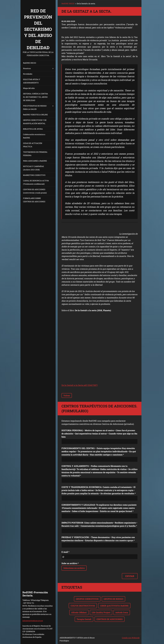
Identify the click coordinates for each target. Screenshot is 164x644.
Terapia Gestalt (84, 619)
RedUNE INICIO (30, 63)
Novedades (28, 74)
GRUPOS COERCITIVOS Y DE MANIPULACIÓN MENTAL (35, 122)
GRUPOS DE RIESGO (113, 599)
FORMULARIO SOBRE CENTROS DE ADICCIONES (34, 200)
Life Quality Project (101, 612)
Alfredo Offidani (79, 612)
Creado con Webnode (131, 638)
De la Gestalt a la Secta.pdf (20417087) (80, 385)
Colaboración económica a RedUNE (34, 136)
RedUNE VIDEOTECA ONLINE (35, 115)
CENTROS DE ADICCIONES (110, 619)
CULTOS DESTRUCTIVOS (83, 606)
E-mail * (65, 552)
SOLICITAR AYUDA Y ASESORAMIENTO (32, 81)
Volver (67, 395)
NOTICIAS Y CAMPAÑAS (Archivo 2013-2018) (33, 168)
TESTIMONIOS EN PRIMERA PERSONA (35, 154)
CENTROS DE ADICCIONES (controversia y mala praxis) (35, 191)
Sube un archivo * (70, 563)
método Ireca (122, 612)
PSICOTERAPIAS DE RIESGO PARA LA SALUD (35, 107)
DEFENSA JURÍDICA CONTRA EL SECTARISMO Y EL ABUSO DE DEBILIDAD (35, 97)
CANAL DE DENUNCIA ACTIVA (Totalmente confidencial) (36, 182)
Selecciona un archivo (74, 568)
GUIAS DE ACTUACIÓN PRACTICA (33, 145)
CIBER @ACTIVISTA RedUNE (114, 606)
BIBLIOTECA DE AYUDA (33, 129)
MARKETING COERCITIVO (34, 175)
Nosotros (27, 68)
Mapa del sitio (29, 88)
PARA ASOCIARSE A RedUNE (35, 161)
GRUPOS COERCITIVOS (87, 599)
